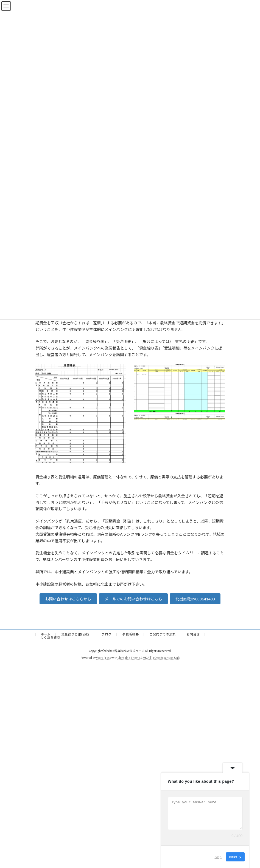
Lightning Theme (129, 658)
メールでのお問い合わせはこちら (133, 599)
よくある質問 (50, 638)
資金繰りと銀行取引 (76, 634)
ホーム (46, 634)
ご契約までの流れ (163, 634)
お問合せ (193, 634)
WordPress (104, 658)
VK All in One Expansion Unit (161, 658)
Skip (218, 857)
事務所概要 (130, 634)
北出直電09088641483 (195, 599)
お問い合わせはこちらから (68, 599)
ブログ (107, 634)
